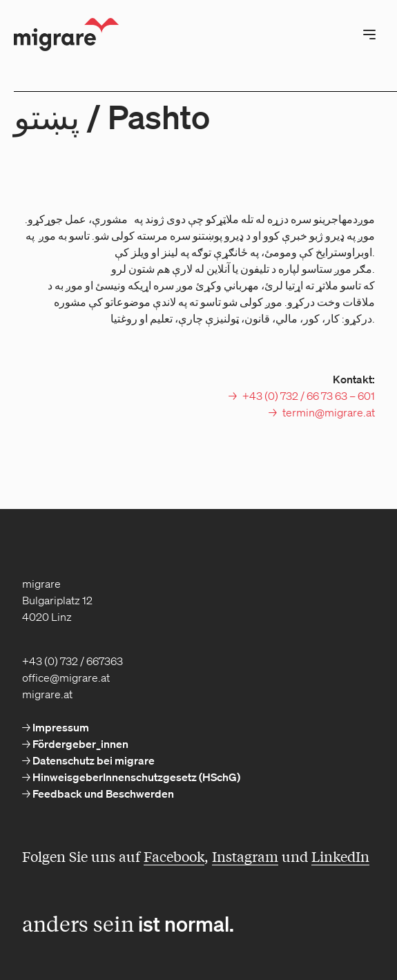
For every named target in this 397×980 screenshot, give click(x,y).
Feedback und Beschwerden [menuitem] (102, 794)
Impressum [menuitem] (60, 727)
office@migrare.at (66, 678)
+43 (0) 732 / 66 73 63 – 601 (309, 396)
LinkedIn (340, 856)
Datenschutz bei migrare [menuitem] (93, 760)
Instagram (245, 856)
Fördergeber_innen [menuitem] (79, 744)
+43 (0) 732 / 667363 (72, 661)
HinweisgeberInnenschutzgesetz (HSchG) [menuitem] (135, 777)
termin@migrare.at (329, 412)
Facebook (174, 856)
